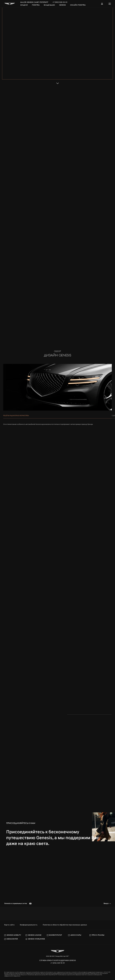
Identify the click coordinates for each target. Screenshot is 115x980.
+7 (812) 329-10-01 (60, 2)
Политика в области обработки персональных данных (65, 925)
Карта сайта (9, 925)
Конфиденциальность (29, 925)
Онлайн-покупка (78, 5)
